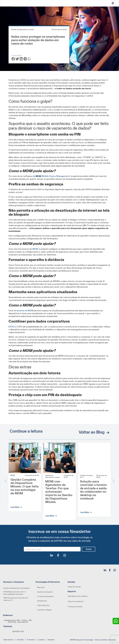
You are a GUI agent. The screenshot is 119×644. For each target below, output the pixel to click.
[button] (113, 3)
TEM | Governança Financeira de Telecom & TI (15, 599)
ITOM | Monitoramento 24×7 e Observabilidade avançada (14, 593)
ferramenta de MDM (24, 311)
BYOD (12, 327)
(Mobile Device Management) (53, 176)
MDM (35, 249)
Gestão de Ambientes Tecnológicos (16, 588)
